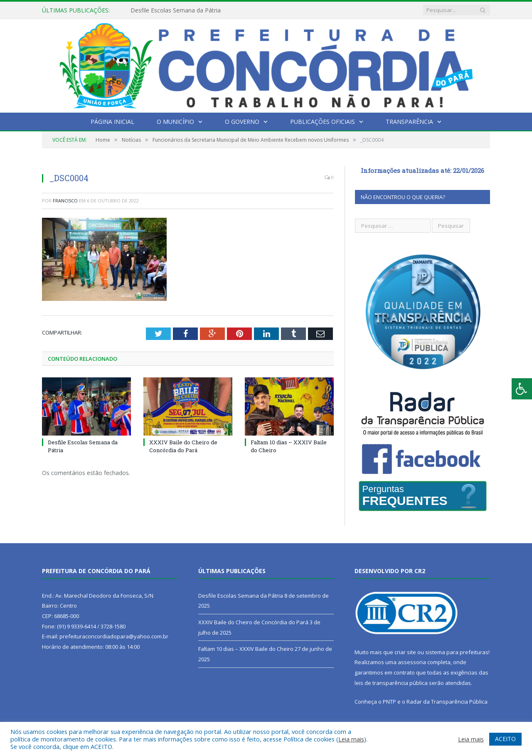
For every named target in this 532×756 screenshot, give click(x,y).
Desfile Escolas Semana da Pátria (176, 10)
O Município (175, 122)
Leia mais (351, 739)
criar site (405, 652)
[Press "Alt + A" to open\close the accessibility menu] (522, 389)
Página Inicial (112, 122)
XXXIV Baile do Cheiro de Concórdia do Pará (183, 446)
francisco (65, 201)
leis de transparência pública (391, 683)
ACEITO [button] (505, 739)
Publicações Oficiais (323, 122)
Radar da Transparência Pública (447, 702)
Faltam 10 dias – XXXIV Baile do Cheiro (246, 649)
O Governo (242, 122)
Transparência (409, 122)
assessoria (412, 662)
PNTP (389, 702)
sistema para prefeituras (457, 652)
